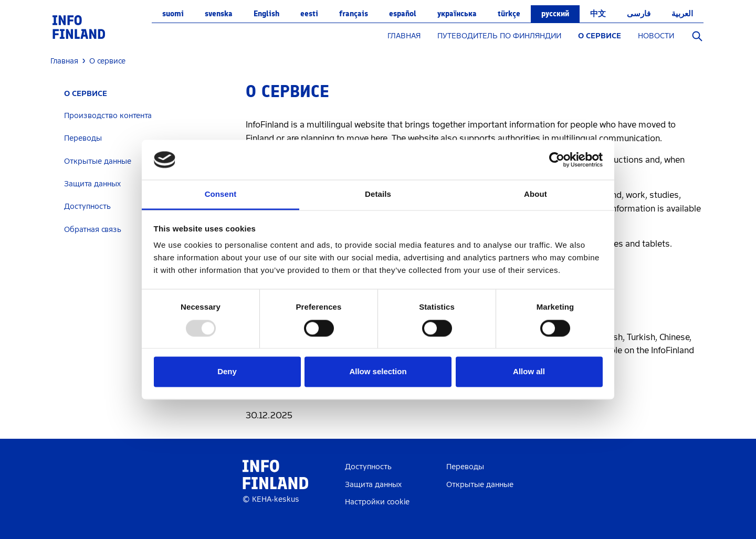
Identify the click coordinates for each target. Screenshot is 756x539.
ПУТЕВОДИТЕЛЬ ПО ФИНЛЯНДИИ (499, 36)
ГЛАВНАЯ (404, 36)
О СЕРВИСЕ (600, 36)
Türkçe (509, 14)
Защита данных (373, 485)
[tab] (144, 116)
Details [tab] (378, 194)
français (354, 14)
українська (457, 14)
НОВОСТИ (656, 36)
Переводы (83, 138)
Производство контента (108, 116)
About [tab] (535, 194)
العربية (682, 14)
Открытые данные (480, 485)
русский (555, 14)
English (266, 14)
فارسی (639, 14)
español (403, 14)
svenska (219, 14)
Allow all (529, 372)
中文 (598, 14)
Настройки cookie (377, 502)
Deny (227, 372)
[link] (79, 27)
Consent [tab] (221, 194)
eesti (309, 14)
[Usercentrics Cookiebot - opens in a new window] (557, 160)
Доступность (368, 467)
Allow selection (378, 372)
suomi (173, 14)
